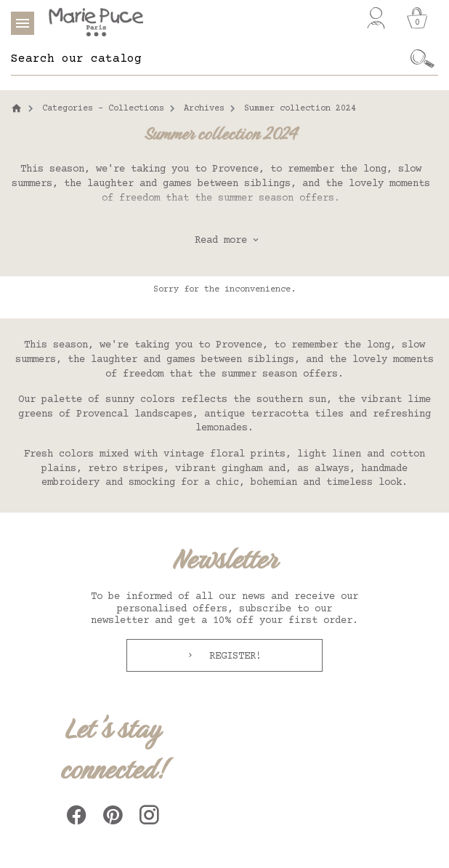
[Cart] (417, 18)
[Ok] (423, 59)
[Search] (209, 59)
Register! (232, 656)
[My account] (376, 18)
